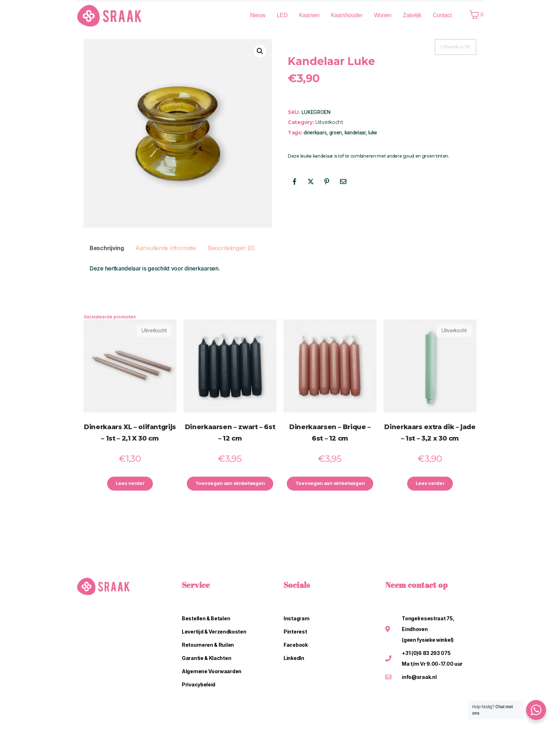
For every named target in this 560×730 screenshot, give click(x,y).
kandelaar (355, 133)
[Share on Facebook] (294, 182)
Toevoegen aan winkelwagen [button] (230, 484)
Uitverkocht (329, 122)
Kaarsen (309, 15)
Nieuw (258, 15)
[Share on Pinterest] (327, 182)
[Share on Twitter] (311, 182)
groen (336, 133)
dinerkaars (315, 133)
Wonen (383, 15)
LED (282, 15)
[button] (260, 51)
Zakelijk (412, 15)
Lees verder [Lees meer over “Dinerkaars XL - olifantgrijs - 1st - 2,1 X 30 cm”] (130, 484)
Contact (442, 15)
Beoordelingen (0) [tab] (231, 248)
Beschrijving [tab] (107, 248)
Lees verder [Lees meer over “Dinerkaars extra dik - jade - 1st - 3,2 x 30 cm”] (430, 484)
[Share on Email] (343, 182)
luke (373, 133)
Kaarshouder (347, 15)
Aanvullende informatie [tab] (166, 248)
